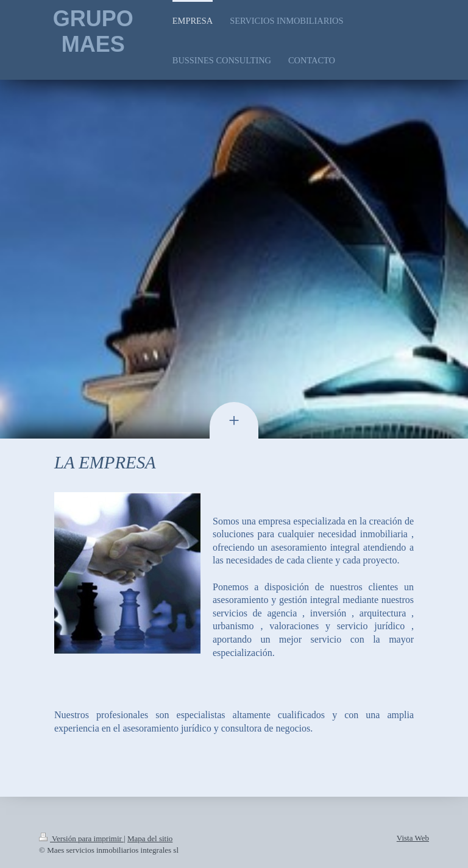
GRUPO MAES (93, 31)
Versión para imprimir (81, 838)
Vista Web (413, 838)
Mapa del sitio (150, 838)
